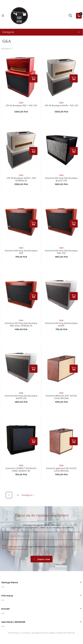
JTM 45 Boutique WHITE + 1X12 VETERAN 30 (21, 179)
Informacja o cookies (19, 633)
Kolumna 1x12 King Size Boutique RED (21, 252)
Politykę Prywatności (18, 549)
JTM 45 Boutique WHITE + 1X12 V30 (61, 105)
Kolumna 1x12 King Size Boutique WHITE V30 (21, 397)
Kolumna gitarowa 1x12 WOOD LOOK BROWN (61, 470)
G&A (21, 103)
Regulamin (69, 547)
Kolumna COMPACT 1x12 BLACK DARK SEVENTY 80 (21, 470)
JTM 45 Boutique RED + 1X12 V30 (21, 105)
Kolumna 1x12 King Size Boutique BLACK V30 (61, 179)
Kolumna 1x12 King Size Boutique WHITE (61, 324)
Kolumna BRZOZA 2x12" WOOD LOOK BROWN (61, 397)
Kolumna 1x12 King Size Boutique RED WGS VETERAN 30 (21, 324)
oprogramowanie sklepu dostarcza (49, 633)
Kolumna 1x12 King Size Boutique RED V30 (61, 252)
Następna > (28, 495)
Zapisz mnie (41, 559)
